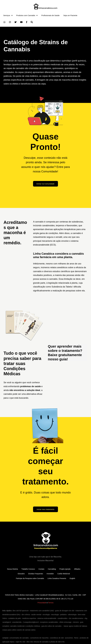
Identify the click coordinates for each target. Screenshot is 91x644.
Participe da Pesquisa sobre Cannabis (30, 578)
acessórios (69, 638)
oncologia (46, 615)
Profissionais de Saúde (50, 15)
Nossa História (13, 569)
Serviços (7, 15)
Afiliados (77, 569)
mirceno (76, 622)
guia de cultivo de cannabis (51, 626)
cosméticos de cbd (57, 638)
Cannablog (52, 569)
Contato (41, 569)
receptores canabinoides (49, 622)
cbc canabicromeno (76, 618)
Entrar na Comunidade (46, 184)
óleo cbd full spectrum (21, 611)
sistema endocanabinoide (47, 618)
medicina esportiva (29, 618)
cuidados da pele (15, 618)
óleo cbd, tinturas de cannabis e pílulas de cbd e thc (45, 642)
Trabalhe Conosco (28, 569)
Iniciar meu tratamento (45, 509)
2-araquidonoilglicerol (31, 622)
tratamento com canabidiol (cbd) (42, 611)
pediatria (63, 615)
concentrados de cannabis (19, 638)
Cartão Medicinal (64, 574)
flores (76, 638)
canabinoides (63, 618)
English (72, 578)
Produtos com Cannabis (26, 15)
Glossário (21, 574)
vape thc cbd (20, 642)
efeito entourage (65, 622)
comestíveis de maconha (39, 638)
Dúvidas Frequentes (36, 574)
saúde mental (36, 615)
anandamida (17, 622)
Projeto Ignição (65, 569)
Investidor (50, 574)
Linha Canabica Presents (57, 578)
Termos (51, 603)
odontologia (72, 615)
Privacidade (42, 603)
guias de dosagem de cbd (65, 611)
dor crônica (26, 615)
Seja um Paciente (70, 15)
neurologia (55, 615)
